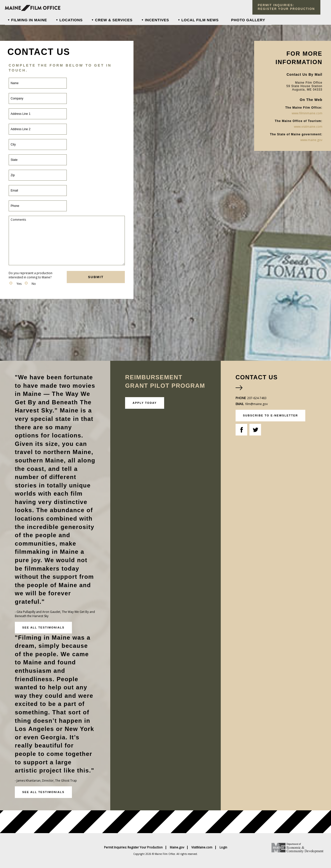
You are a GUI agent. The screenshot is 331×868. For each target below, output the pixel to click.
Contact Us (257, 377)
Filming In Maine (29, 20)
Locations (71, 20)
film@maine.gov (256, 404)
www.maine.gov (311, 140)
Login (223, 847)
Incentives (157, 20)
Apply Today (145, 403)
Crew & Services (114, 20)
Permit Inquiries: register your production (286, 7)
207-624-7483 (257, 398)
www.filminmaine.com (307, 113)
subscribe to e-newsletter (271, 415)
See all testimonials (43, 627)
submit (96, 277)
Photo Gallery (248, 20)
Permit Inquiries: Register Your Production (133, 847)
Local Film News (200, 20)
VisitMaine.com (202, 847)
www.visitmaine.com (308, 127)
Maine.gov (177, 847)
